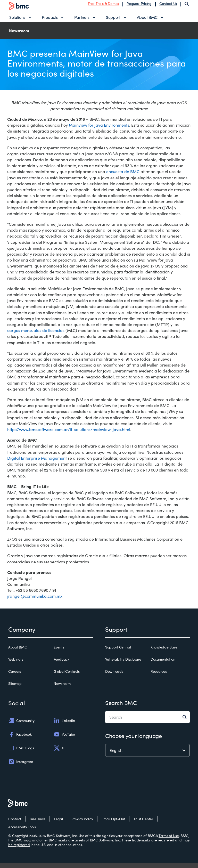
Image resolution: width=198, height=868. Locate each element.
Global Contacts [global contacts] (67, 676)
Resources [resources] (159, 676)
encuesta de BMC (123, 176)
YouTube (64, 739)
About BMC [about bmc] (18, 652)
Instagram (20, 766)
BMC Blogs (21, 753)
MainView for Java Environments (99, 130)
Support (113, 19)
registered (166, 845)
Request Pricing (139, 6)
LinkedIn (64, 725)
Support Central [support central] (118, 652)
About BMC (147, 19)
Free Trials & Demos (103, 6)
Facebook (20, 739)
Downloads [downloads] (114, 676)
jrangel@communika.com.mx (35, 601)
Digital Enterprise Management (37, 463)
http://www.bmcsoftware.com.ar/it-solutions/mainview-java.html (69, 434)
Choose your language (133, 741)
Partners (82, 19)
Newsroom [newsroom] (62, 688)
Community (21, 725)
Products (50, 19)
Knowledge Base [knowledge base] (164, 652)
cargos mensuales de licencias (36, 335)
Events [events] (59, 652)
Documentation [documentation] (163, 664)
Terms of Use (169, 840)
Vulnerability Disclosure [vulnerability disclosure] (123, 664)
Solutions (17, 19)
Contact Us (168, 6)
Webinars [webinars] (16, 664)
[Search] (187, 6)
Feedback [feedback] (61, 664)
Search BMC (121, 708)
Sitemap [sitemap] (15, 688)
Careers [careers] (15, 676)
